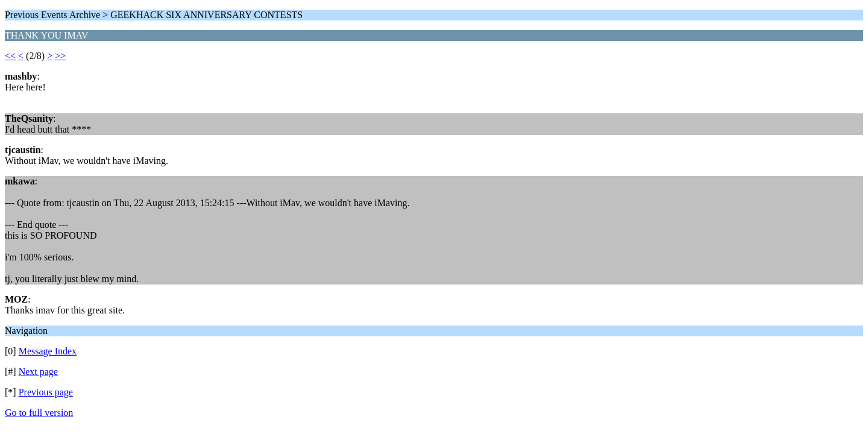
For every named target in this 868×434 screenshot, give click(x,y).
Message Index (48, 351)
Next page (38, 372)
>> (60, 56)
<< (10, 56)
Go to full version (39, 413)
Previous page (46, 392)
